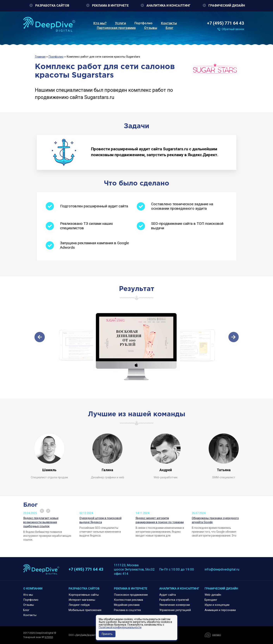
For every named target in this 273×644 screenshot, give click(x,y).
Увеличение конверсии (175, 605)
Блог (170, 28)
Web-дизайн (213, 595)
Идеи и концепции (217, 605)
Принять (107, 634)
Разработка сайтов (52, 6)
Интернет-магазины (82, 600)
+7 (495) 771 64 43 (226, 23)
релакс (217, 635)
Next (48, 511)
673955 (49, 637)
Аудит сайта (168, 595)
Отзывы (151, 28)
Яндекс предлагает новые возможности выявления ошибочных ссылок (41, 522)
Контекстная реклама (128, 600)
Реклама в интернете (110, 6)
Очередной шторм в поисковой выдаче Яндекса (100, 520)
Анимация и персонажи (220, 610)
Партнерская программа (116, 28)
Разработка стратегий (174, 600)
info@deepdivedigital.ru (222, 569)
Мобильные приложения (85, 610)
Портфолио (143, 23)
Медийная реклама (127, 605)
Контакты (169, 23)
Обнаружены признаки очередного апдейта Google (215, 520)
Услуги (121, 23)
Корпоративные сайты (84, 595)
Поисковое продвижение (131, 595)
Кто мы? (100, 23)
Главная (40, 57)
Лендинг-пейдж (79, 605)
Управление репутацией (175, 610)
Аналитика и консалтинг (168, 6)
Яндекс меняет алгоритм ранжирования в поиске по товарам (160, 520)
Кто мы (28, 595)
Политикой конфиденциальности (120, 627)
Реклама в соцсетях (127, 610)
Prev (42, 511)
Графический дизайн (227, 6)
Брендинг (211, 600)
